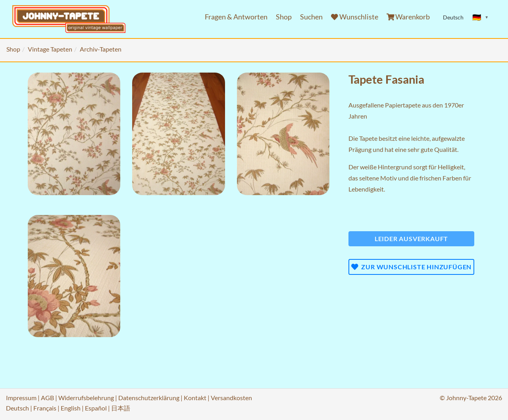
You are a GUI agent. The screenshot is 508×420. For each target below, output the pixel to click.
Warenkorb (408, 17)
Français (45, 408)
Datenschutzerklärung (149, 398)
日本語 (121, 408)
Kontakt (195, 398)
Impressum (21, 398)
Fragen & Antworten (236, 17)
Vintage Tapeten (50, 49)
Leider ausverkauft (411, 239)
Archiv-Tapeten (101, 49)
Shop (284, 17)
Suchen (311, 17)
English (71, 408)
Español (96, 408)
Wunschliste (355, 17)
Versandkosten (231, 398)
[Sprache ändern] (481, 17)
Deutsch (17, 408)
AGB (47, 398)
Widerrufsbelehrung (86, 398)
